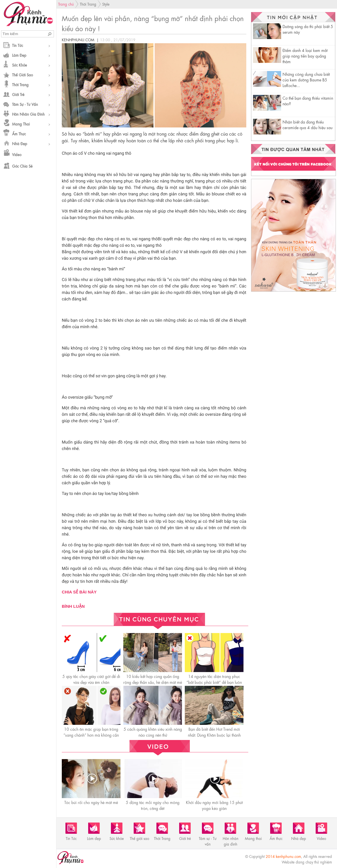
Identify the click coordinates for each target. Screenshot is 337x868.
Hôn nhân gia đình (28, 114)
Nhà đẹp (20, 143)
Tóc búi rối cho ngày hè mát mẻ (91, 802)
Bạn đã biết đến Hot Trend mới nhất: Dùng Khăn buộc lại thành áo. (214, 735)
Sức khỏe (20, 65)
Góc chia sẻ (22, 166)
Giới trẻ (18, 94)
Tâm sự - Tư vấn (25, 104)
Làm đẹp (19, 55)
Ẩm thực (19, 133)
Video (17, 154)
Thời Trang (20, 84)
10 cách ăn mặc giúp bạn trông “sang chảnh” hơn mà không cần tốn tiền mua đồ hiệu (91, 735)
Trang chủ (66, 4)
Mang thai (21, 124)
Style (106, 4)
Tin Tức (18, 45)
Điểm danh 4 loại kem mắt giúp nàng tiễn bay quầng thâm (305, 56)
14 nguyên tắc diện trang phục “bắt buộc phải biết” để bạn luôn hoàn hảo (214, 682)
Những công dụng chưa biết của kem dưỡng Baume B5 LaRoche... (306, 79)
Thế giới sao (22, 75)
